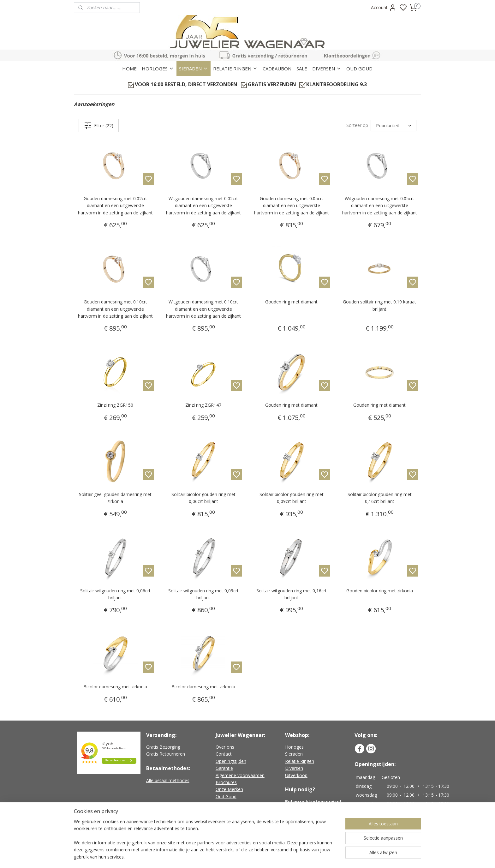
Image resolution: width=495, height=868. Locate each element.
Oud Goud (226, 796)
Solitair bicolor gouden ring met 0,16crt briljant (380, 498)
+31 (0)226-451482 (313, 808)
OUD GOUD (359, 69)
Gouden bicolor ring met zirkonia (380, 591)
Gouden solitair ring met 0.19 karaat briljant (379, 305)
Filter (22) (99, 125)
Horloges (294, 747)
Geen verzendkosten (239, 831)
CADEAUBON (277, 69)
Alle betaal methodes (168, 780)
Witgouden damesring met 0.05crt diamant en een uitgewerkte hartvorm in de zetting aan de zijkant (380, 206)
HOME (129, 69)
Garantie (224, 768)
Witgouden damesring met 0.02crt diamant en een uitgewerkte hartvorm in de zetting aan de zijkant (203, 206)
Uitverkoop (296, 775)
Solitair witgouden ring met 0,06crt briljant (115, 594)
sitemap (273, 856)
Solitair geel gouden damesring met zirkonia (115, 498)
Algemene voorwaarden (240, 775)
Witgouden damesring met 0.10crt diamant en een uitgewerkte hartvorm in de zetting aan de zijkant (203, 309)
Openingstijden (231, 761)
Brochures (226, 782)
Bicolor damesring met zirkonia (115, 687)
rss (286, 856)
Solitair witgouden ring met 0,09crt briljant (203, 594)
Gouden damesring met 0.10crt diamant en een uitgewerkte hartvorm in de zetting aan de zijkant (115, 309)
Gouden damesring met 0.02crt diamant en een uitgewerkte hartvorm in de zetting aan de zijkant (115, 206)
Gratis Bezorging (163, 747)
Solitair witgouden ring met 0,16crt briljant (292, 594)
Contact (224, 754)
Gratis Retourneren (166, 754)
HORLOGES (158, 69)
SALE (302, 69)
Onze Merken (229, 789)
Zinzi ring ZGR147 (203, 405)
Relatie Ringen (300, 761)
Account (384, 8)
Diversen (294, 768)
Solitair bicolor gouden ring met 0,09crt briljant (292, 498)
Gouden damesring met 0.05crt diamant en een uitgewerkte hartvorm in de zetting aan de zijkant (292, 206)
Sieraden (294, 754)
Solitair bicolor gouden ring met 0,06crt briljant (203, 498)
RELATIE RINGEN (235, 69)
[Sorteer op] (394, 126)
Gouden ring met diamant (291, 302)
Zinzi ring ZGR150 (115, 405)
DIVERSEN (327, 69)
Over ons (225, 747)
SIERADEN (194, 69)
